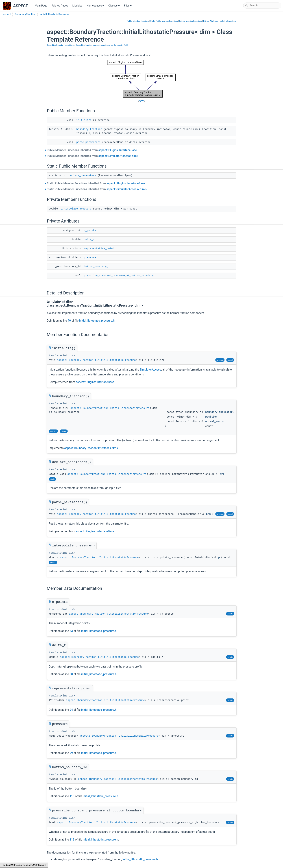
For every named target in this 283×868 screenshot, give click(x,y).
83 (71, 631)
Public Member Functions (138, 21)
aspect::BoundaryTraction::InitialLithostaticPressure (96, 360)
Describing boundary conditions (60, 45)
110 (72, 796)
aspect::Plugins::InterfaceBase (118, 150)
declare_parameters (82, 176)
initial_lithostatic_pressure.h (97, 321)
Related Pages (60, 6)
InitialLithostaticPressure (54, 14)
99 (71, 753)
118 (72, 840)
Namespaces (96, 7)
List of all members (228, 21)
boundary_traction (89, 129)
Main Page (41, 6)
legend (142, 101)
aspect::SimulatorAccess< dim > (119, 156)
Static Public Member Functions (164, 21)
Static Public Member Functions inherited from (96, 183)
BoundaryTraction (25, 14)
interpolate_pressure (76, 209)
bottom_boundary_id (98, 267)
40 (69, 321)
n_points (90, 230)
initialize (84, 120)
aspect (7, 14)
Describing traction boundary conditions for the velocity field (102, 45)
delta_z (89, 240)
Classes (114, 7)
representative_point (99, 249)
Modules (77, 6)
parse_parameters (88, 142)
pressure (90, 258)
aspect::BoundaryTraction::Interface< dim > (91, 448)
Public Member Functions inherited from (92, 150)
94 (71, 710)
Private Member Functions (191, 21)
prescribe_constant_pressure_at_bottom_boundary (119, 276)
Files (128, 7)
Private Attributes (211, 21)
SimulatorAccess (150, 370)
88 (71, 674)
